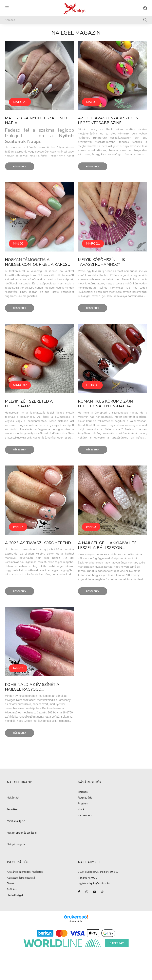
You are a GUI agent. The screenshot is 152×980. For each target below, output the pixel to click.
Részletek (20, 166)
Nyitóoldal (13, 798)
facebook (79, 892)
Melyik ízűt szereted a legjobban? (29, 404)
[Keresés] (76, 20)
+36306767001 (87, 878)
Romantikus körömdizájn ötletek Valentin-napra (105, 404)
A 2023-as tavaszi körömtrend (38, 543)
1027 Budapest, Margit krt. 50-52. (98, 872)
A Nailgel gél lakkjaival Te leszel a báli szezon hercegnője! (107, 548)
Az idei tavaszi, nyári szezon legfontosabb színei (108, 120)
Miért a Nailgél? (16, 821)
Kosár (81, 810)
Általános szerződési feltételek (25, 872)
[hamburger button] (7, 8)
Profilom (83, 804)
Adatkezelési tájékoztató (21, 878)
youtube (95, 892)
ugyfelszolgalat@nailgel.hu (94, 884)
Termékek (12, 810)
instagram (87, 892)
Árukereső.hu (76, 921)
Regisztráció (85, 798)
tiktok (103, 892)
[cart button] (145, 8)
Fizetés (11, 884)
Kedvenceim (85, 816)
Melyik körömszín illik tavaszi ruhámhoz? (102, 262)
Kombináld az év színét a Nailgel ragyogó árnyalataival (32, 689)
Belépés (83, 792)
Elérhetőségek (15, 896)
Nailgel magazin (16, 845)
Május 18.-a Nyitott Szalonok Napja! (36, 120)
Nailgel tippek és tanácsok (22, 833)
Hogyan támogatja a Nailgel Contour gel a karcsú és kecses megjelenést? (38, 264)
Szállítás (12, 890)
